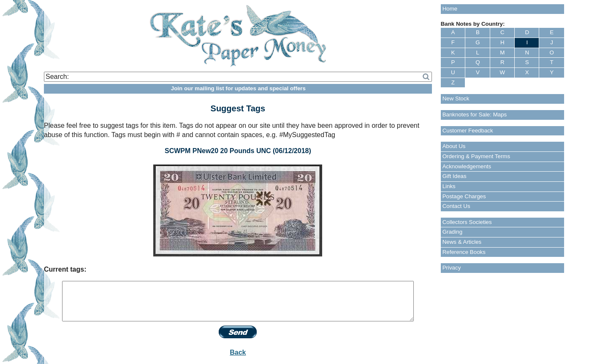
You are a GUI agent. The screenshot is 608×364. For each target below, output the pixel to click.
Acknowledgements (467, 166)
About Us (454, 146)
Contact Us (456, 206)
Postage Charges (464, 196)
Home (450, 9)
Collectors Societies (467, 222)
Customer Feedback (468, 131)
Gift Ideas (455, 176)
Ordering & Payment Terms (476, 156)
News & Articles (462, 242)
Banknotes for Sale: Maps (475, 115)
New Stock (456, 98)
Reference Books (464, 252)
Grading (452, 232)
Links (449, 186)
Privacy (452, 268)
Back (238, 352)
